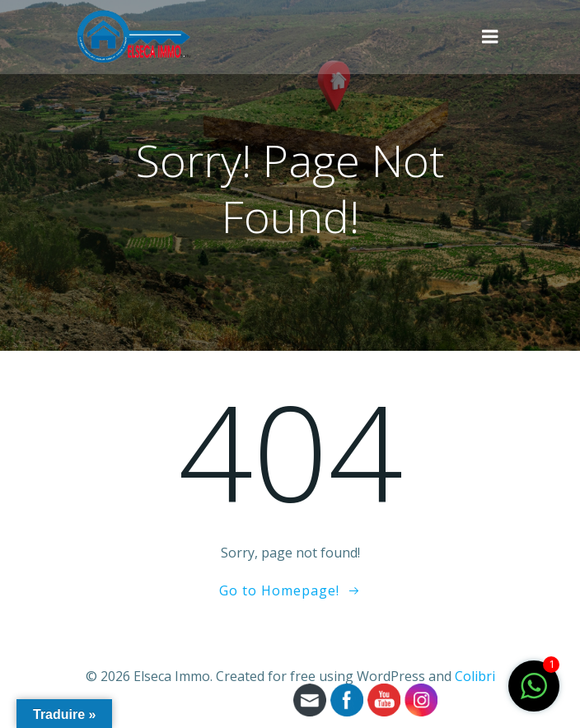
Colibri (475, 676)
